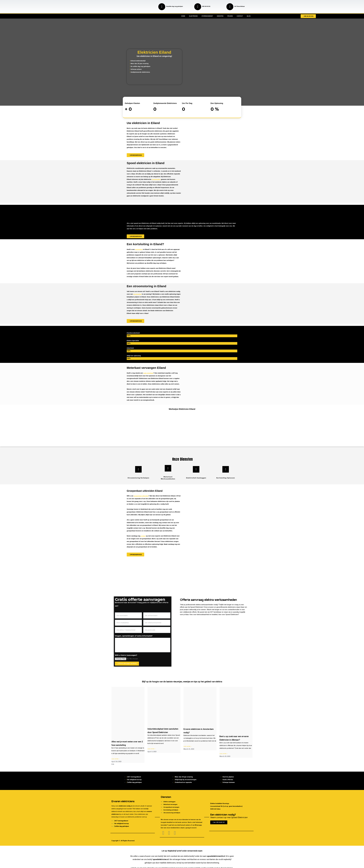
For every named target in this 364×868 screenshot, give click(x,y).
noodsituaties (157, 179)
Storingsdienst (207, 16)
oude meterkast (149, 373)
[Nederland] (182, 578)
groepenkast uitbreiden (142, 496)
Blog (249, 16)
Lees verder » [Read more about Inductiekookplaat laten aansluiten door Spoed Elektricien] (152, 752)
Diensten (220, 16)
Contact (240, 16)
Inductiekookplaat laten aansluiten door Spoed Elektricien (161, 732)
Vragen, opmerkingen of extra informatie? (134, 636)
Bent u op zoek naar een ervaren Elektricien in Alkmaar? (233, 740)
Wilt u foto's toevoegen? (126, 655)
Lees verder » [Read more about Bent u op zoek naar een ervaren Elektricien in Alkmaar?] (224, 757)
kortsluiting (139, 249)
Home (183, 16)
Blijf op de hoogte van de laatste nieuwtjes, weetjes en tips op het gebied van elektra (182, 682)
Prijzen (230, 16)
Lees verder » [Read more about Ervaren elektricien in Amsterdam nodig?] (188, 746)
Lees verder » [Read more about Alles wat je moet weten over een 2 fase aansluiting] (116, 759)
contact (143, 536)
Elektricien (193, 16)
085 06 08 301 (206, 6)
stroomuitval (138, 294)
